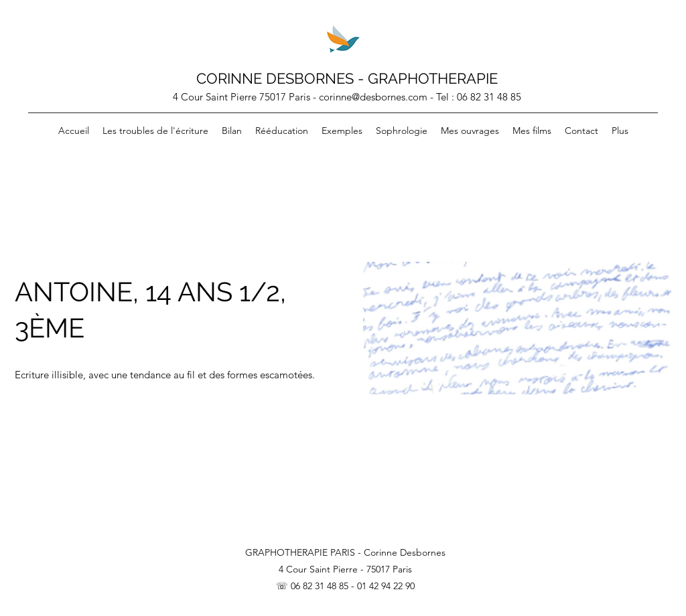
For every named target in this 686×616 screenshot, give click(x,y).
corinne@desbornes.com (373, 97)
